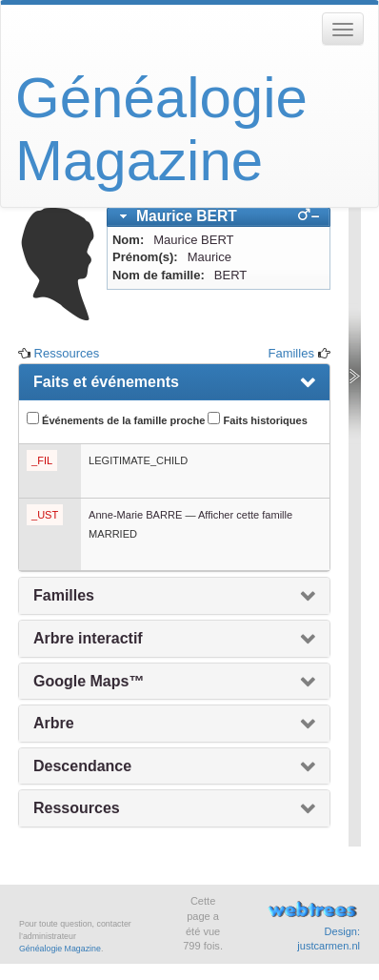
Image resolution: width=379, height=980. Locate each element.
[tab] (219, 217)
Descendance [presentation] (82, 766)
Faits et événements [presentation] (106, 382)
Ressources (67, 353)
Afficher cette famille (245, 515)
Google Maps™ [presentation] (89, 681)
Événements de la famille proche (116, 419)
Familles (290, 353)
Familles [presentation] (64, 595)
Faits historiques (257, 419)
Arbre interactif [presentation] (88, 638)
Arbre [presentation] (54, 723)
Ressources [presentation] (77, 808)
